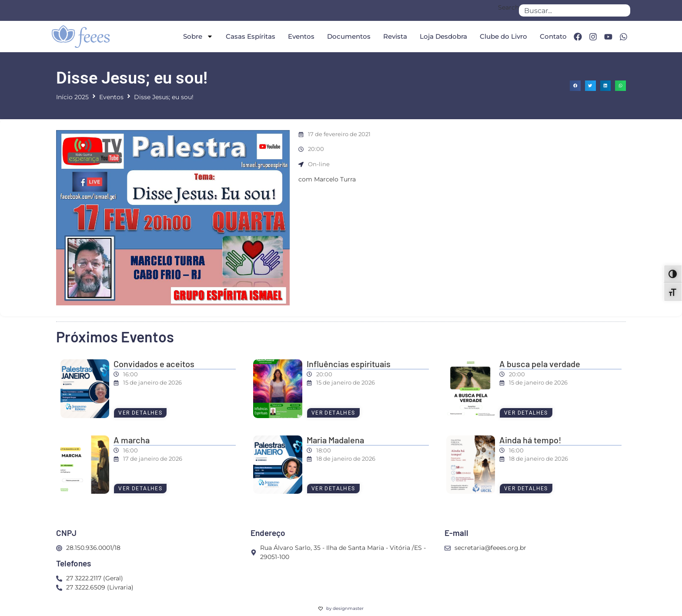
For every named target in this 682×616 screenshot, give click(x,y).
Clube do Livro (503, 36)
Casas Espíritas (250, 36)
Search (508, 8)
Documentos (348, 36)
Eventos (301, 36)
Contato (553, 36)
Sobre (198, 36)
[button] (575, 86)
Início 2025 (72, 97)
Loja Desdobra (443, 36)
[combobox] (575, 10)
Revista (395, 36)
